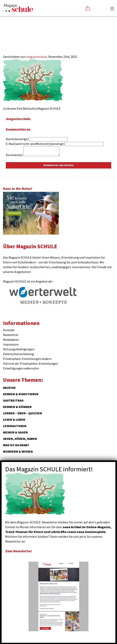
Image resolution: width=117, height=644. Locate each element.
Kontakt (9, 330)
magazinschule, (37, 57)
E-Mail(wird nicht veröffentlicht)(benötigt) (35, 144)
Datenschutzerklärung (18, 354)
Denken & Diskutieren (21, 394)
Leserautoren (15, 426)
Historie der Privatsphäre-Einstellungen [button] (31, 363)
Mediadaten (11, 340)
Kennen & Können (17, 407)
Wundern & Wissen (18, 451)
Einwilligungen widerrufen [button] (21, 368)
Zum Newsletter (19, 551)
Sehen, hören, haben (20, 439)
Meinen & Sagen (15, 432)
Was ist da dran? (16, 445)
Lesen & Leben (14, 419)
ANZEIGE (9, 388)
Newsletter (11, 335)
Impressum (11, 344)
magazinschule (18, 119)
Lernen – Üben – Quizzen (22, 413)
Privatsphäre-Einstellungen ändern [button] (27, 359)
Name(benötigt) (17, 139)
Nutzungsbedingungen (19, 349)
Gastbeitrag (13, 400)
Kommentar (14, 155)
